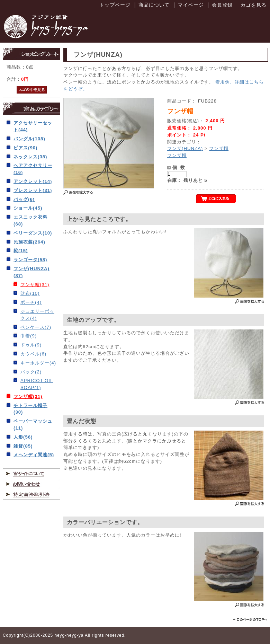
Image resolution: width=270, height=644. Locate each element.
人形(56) (23, 437)
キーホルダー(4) (38, 363)
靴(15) (21, 251)
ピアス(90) (25, 148)
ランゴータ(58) (30, 260)
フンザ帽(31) (35, 285)
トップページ (115, 5)
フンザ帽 (219, 148)
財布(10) (30, 293)
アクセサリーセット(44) (33, 126)
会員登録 (222, 5)
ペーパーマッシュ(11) (33, 425)
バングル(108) (29, 139)
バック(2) (31, 372)
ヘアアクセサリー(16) (33, 169)
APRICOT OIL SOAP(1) (37, 384)
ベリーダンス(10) (33, 233)
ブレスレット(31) (33, 190)
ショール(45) (28, 208)
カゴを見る (254, 5)
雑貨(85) (23, 446)
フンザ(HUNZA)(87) (31, 272)
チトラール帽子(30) (30, 409)
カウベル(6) (33, 354)
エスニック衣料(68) (30, 220)
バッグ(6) (24, 199)
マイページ (191, 5)
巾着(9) (29, 336)
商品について (154, 5)
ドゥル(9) (31, 345)
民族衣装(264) (29, 242)
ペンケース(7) (36, 327)
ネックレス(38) (30, 157)
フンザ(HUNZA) (185, 148)
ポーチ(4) (31, 302)
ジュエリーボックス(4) (37, 315)
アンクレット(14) (33, 181)
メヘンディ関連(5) (34, 455)
